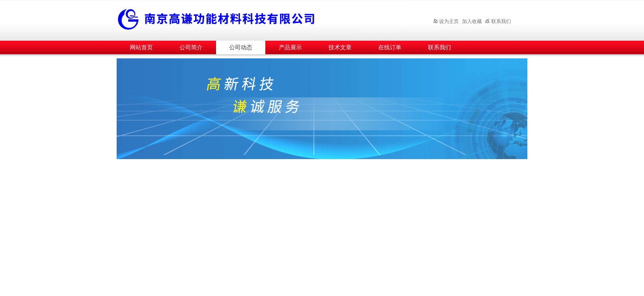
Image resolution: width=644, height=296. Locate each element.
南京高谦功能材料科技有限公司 (260, 19)
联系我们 (498, 21)
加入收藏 (472, 21)
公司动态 (241, 47)
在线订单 (390, 47)
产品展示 (290, 47)
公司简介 (191, 47)
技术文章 (340, 47)
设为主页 (446, 21)
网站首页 (141, 47)
